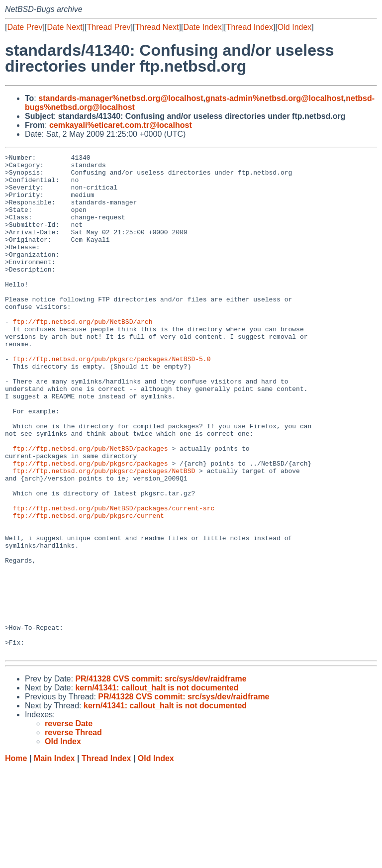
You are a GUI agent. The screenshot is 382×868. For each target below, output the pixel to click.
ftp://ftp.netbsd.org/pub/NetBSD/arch (83, 356)
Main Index (54, 858)
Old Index (294, 27)
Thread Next (157, 27)
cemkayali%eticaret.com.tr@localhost (121, 125)
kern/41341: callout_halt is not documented (157, 788)
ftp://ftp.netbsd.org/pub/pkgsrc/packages (91, 526)
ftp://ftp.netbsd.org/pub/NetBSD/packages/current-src (114, 579)
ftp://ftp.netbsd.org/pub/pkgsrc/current (89, 588)
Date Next (64, 27)
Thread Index (250, 27)
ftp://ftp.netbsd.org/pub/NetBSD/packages (91, 508)
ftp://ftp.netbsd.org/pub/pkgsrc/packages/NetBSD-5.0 (112, 400)
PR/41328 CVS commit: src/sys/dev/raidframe (161, 779)
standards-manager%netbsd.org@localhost (121, 98)
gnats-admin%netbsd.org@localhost (275, 98)
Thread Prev (109, 27)
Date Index (202, 27)
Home (16, 858)
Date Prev (25, 27)
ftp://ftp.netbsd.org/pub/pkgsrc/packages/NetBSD (104, 535)
